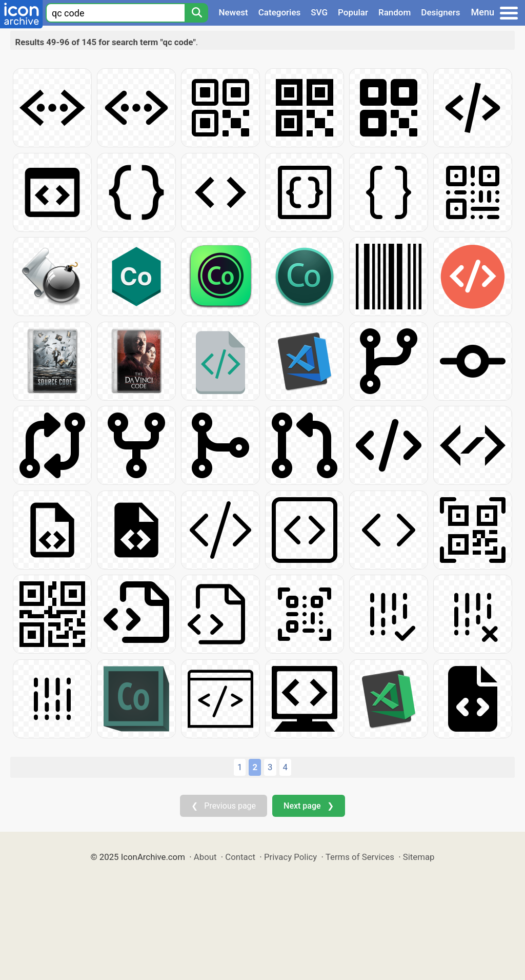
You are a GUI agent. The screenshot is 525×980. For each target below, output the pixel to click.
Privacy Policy (290, 857)
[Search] (196, 13)
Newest (233, 12)
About (205, 857)
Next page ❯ (308, 806)
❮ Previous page (224, 806)
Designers (440, 12)
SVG (319, 12)
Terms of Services (360, 857)
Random (395, 12)
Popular (353, 12)
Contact (240, 857)
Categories (280, 12)
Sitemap (419, 857)
